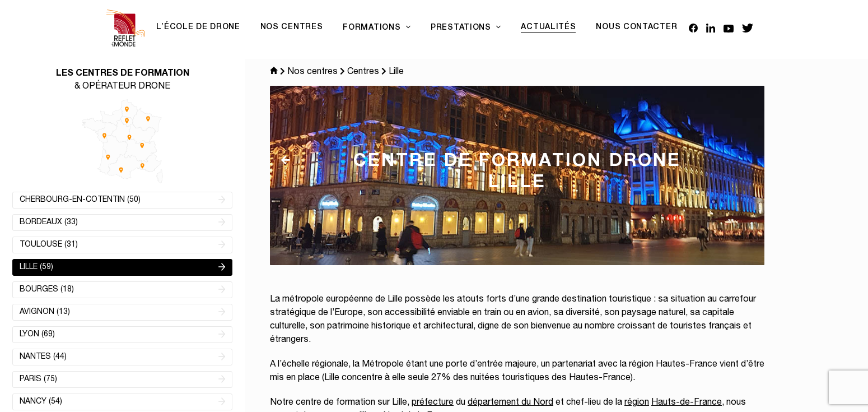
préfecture (433, 403)
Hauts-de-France (687, 403)
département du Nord (510, 403)
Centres (363, 72)
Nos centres (312, 72)
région (637, 403)
